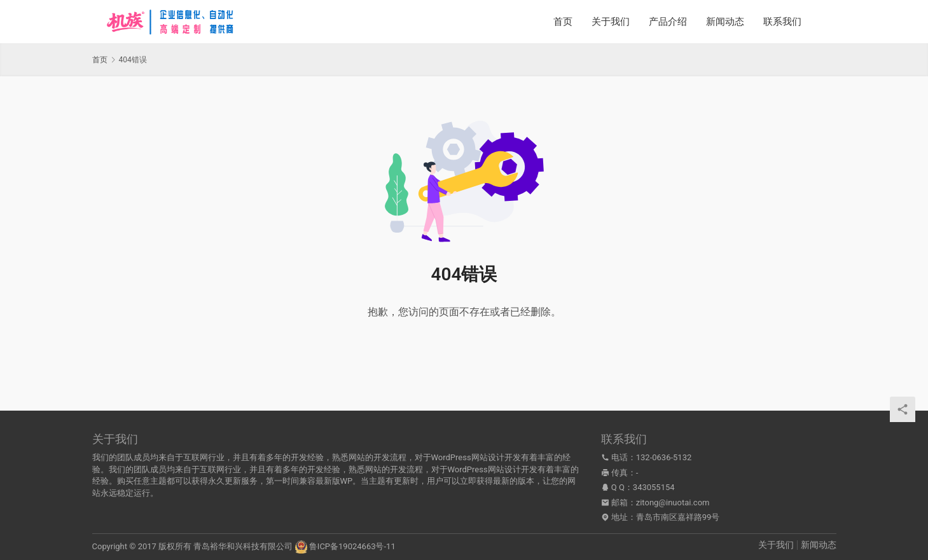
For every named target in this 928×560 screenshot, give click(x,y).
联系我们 (782, 22)
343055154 (654, 487)
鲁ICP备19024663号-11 (352, 546)
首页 (563, 22)
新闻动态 (725, 22)
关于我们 (611, 22)
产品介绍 (668, 22)
